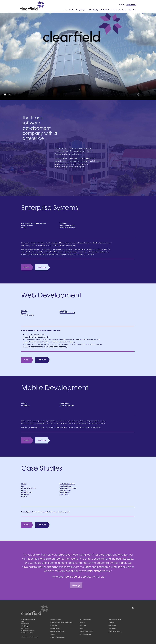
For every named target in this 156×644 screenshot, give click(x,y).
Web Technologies (28, 315)
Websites (24, 311)
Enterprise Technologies (67, 227)
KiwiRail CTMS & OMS (28, 488)
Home (66, 10)
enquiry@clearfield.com (28, 631)
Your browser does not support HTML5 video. (78, 56)
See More (26, 267)
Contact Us (132, 10)
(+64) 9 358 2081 (131, 5)
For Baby (24, 490)
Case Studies (123, 10)
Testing (24, 227)
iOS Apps (24, 403)
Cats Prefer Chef (65, 490)
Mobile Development (110, 10)
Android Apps (64, 403)
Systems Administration (67, 225)
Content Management (67, 313)
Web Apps (63, 311)
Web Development (95, 10)
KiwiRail (76, 585)
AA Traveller (25, 494)
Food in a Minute (65, 486)
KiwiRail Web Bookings (67, 484)
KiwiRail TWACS (26, 492)
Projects (24, 496)
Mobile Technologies (67, 405)
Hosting (24, 313)
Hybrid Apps (25, 405)
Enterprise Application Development (33, 223)
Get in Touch (42, 267)
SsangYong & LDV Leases (68, 488)
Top (133, 608)
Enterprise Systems (82, 10)
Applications (64, 494)
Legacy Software (27, 225)
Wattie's (24, 484)
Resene (24, 486)
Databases (63, 223)
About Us (72, 10)
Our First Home (64, 492)
